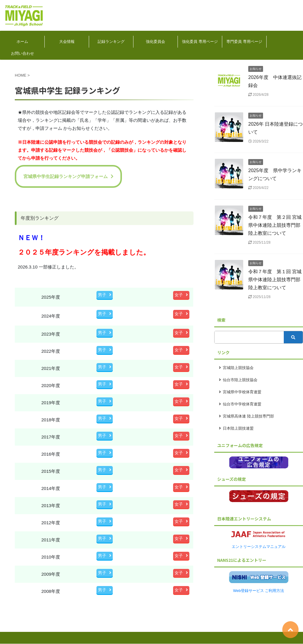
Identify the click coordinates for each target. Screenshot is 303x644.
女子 (181, 295)
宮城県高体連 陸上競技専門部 (248, 416)
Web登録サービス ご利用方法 (259, 591)
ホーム (22, 42)
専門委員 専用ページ (244, 42)
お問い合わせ (22, 53)
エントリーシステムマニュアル (259, 547)
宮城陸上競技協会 (238, 368)
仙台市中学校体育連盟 (242, 404)
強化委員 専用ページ (200, 42)
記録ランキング (111, 42)
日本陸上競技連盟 (238, 428)
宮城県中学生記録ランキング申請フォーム (68, 176)
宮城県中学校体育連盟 (242, 392)
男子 (105, 295)
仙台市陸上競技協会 (240, 380)
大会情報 (67, 42)
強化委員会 (155, 42)
